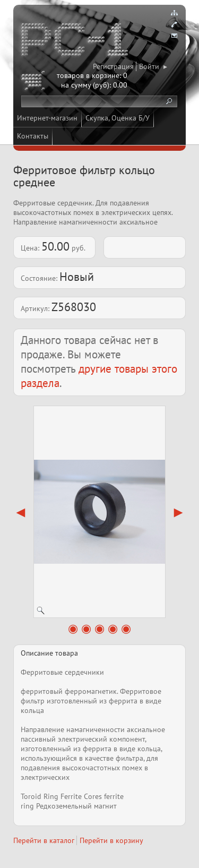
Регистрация (113, 66)
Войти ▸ (153, 66)
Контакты (33, 136)
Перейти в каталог (44, 840)
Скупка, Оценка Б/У (118, 118)
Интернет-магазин (47, 118)
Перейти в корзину (111, 840)
